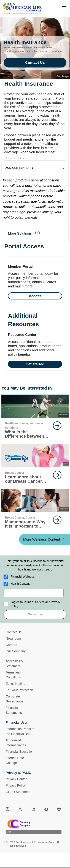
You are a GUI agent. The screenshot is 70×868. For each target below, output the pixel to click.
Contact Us (14, 632)
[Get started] (35, 339)
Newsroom (13, 639)
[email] (34, 593)
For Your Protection (19, 690)
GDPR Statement (18, 792)
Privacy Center (16, 779)
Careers (11, 645)
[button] (35, 168)
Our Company (16, 651)
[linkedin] (33, 809)
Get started (35, 364)
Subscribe (35, 614)
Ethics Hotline (15, 684)
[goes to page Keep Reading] (57, 426)
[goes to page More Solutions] (24, 233)
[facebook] (46, 809)
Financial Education (20, 752)
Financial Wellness (22, 577)
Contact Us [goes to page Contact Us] (35, 63)
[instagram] (8, 809)
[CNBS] (35, 826)
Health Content (20, 584)
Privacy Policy (16, 785)
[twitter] (21, 809)
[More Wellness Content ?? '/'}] (45, 539)
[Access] (35, 279)
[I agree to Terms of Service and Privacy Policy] (6, 604)
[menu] (64, 8)
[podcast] (59, 809)
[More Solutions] (35, 231)
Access (35, 296)
